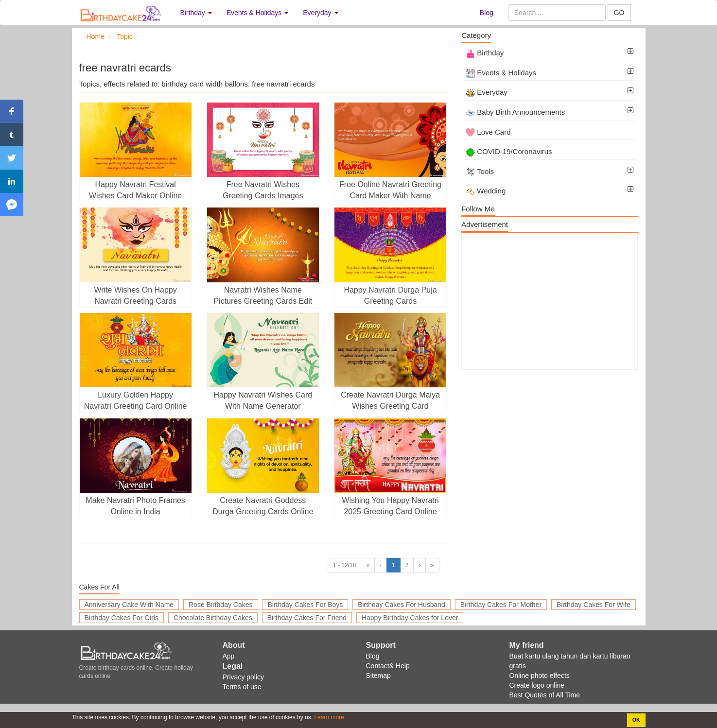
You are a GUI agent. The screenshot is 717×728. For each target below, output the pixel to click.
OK (636, 720)
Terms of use (242, 687)
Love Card (488, 132)
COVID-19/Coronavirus (509, 151)
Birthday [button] (196, 13)
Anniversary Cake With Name (129, 605)
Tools (480, 171)
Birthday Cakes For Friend (307, 618)
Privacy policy (244, 677)
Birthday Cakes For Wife (594, 605)
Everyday (487, 92)
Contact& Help (388, 666)
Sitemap (378, 676)
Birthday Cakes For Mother (501, 605)
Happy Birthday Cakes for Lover (410, 618)
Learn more (328, 717)
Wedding (486, 191)
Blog (487, 13)
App (229, 656)
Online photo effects (540, 676)
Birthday (485, 53)
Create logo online (537, 685)
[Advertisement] (550, 301)
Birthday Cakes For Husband (402, 605)
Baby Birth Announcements (515, 112)
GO (619, 13)
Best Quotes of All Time (545, 695)
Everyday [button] (320, 13)
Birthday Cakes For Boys (305, 605)
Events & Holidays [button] (258, 13)
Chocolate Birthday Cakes (213, 618)
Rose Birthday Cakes (221, 605)
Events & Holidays (501, 73)
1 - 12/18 (344, 565)
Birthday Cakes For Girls (122, 618)
